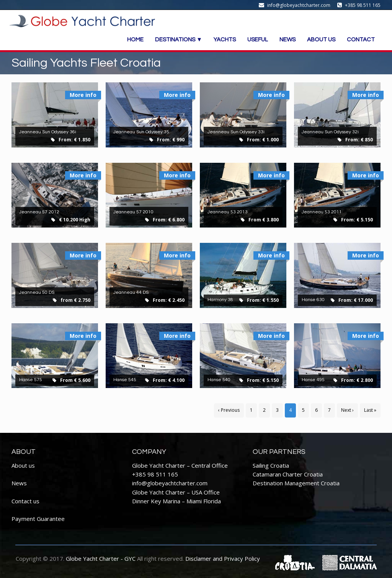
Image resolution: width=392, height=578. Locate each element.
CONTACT (361, 40)
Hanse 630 (313, 300)
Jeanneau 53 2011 (322, 212)
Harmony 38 (220, 300)
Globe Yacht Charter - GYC (101, 558)
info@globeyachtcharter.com (170, 483)
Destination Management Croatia (296, 483)
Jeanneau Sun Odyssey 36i (48, 132)
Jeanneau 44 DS (131, 292)
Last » (370, 410)
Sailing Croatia (271, 465)
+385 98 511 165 (155, 474)
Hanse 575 (31, 380)
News (19, 483)
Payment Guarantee (38, 519)
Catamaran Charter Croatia (288, 474)
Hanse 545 (125, 380)
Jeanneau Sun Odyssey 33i (236, 132)
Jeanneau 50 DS (37, 292)
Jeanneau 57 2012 (39, 212)
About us (23, 465)
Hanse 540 (219, 380)
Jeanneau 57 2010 (133, 212)
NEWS (287, 40)
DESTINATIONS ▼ (179, 40)
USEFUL (258, 40)
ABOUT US (321, 40)
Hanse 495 (313, 380)
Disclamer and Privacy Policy (223, 558)
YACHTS (225, 40)
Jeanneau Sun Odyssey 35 (141, 132)
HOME (135, 40)
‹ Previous (229, 410)
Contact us (25, 501)
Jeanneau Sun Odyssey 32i (330, 132)
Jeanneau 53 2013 (228, 212)
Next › (347, 410)
